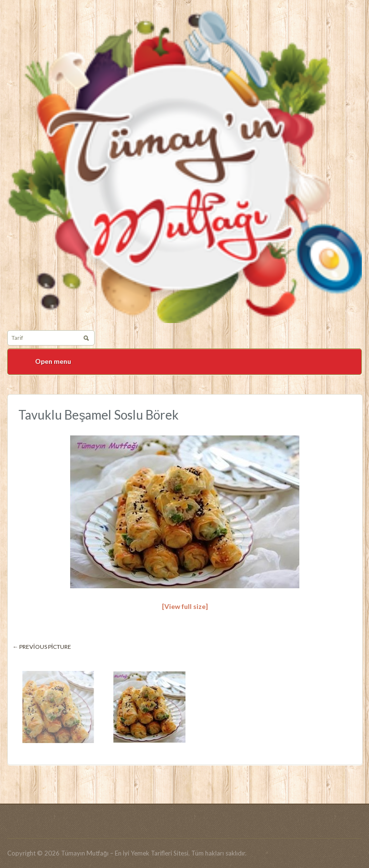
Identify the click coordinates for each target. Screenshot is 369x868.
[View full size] (185, 606)
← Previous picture (42, 647)
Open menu (53, 361)
